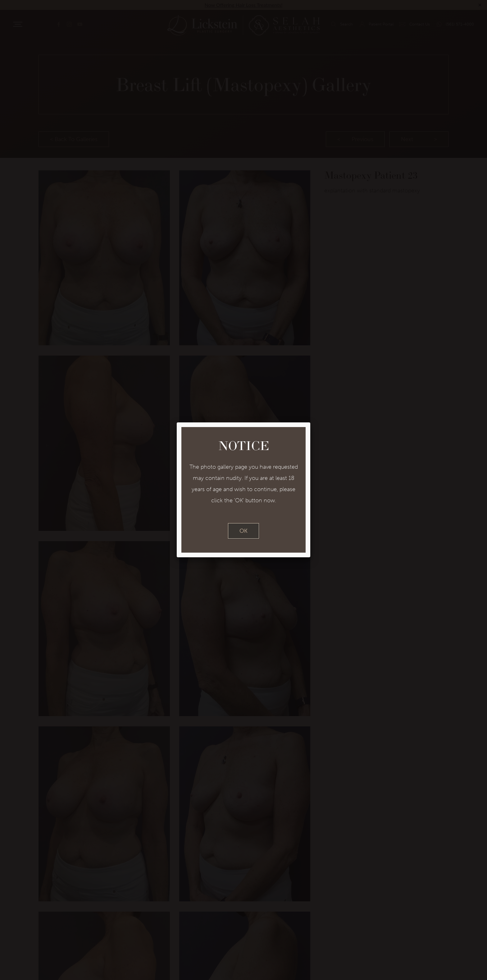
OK (243, 531)
